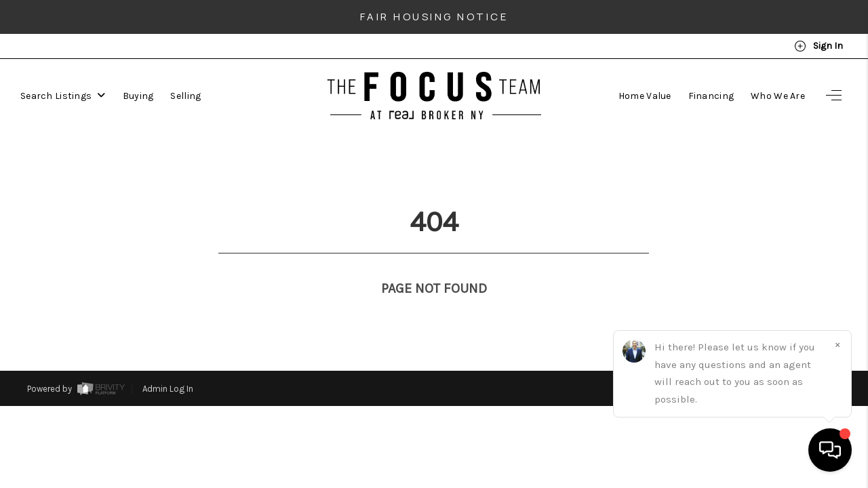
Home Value (645, 96)
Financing (711, 96)
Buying (138, 96)
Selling (185, 96)
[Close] (837, 344)
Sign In (818, 46)
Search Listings (63, 96)
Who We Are (778, 96)
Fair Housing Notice (434, 17)
